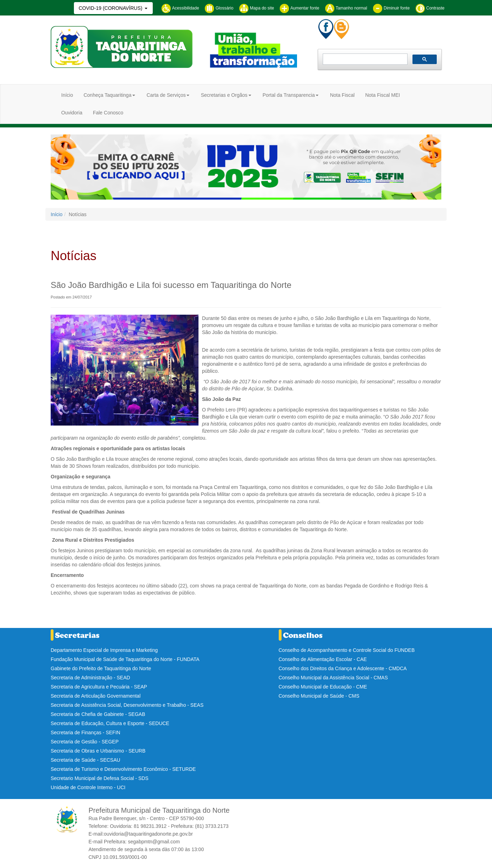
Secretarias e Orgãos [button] (224, 95)
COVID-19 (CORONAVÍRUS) (111, 8)
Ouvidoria (72, 113)
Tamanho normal (346, 8)
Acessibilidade (180, 8)
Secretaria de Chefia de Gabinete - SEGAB (98, 714)
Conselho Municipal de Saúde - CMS (319, 696)
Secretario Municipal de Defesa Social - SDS (100, 778)
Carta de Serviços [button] (166, 95)
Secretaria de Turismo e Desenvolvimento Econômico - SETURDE (123, 769)
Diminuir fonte (391, 8)
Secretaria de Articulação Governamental (96, 696)
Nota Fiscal (342, 95)
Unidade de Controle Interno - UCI (88, 787)
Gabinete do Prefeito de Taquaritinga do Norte (101, 668)
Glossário (219, 8)
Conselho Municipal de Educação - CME (323, 687)
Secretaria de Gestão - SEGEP (85, 742)
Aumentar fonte (299, 8)
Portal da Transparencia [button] (289, 95)
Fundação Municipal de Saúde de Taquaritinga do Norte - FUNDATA (125, 659)
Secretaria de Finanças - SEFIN (86, 732)
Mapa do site (257, 8)
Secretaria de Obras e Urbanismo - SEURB (98, 751)
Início (67, 95)
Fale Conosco (108, 113)
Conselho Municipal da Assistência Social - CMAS (333, 678)
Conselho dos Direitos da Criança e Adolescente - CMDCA (343, 668)
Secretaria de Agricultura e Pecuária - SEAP (99, 687)
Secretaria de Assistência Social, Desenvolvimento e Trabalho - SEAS (127, 705)
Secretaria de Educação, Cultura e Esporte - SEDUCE (110, 723)
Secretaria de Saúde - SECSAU (86, 760)
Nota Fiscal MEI (383, 95)
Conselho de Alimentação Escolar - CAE (323, 659)
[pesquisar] (364, 59)
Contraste (430, 8)
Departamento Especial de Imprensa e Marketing (104, 650)
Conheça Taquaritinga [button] (107, 95)
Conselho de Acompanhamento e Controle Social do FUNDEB (347, 650)
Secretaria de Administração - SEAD (90, 678)
